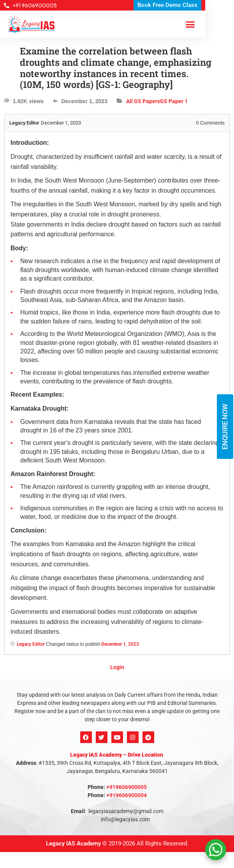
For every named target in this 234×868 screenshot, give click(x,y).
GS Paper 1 (174, 101)
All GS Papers (143, 101)
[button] (190, 24)
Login (117, 667)
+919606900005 (127, 787)
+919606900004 (127, 795)
